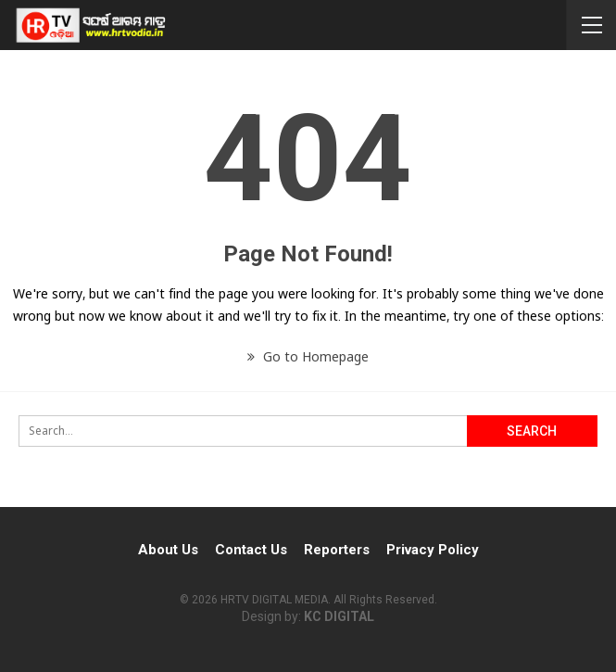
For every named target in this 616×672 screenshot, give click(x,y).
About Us (168, 550)
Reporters (337, 550)
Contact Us (251, 550)
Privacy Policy (433, 550)
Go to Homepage (308, 356)
